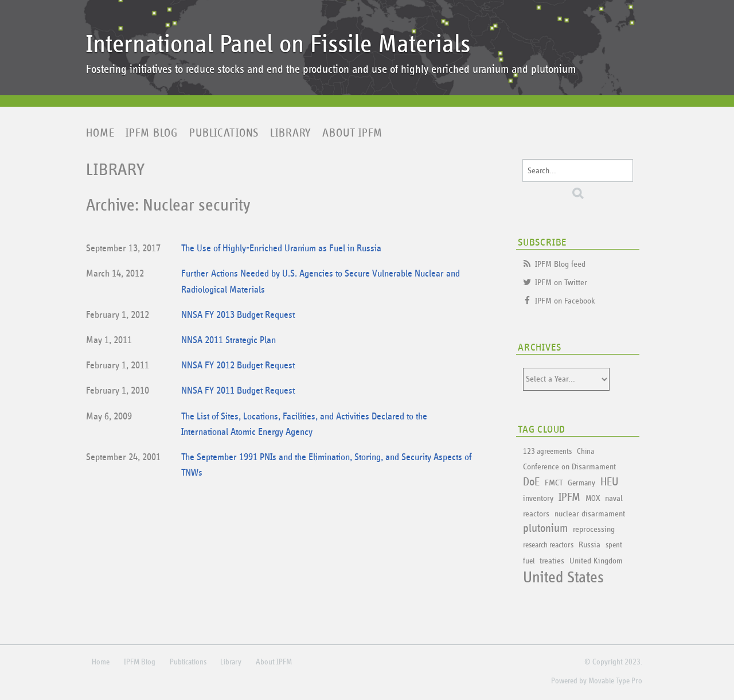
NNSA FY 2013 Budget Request (238, 315)
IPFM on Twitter (561, 283)
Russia (589, 545)
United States (563, 578)
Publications (224, 133)
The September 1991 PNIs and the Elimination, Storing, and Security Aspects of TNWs (326, 465)
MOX (593, 499)
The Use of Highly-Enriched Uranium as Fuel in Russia (281, 249)
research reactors (548, 545)
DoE (531, 482)
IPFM (569, 497)
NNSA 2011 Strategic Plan (229, 341)
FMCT (554, 483)
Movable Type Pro (615, 681)
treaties (552, 561)
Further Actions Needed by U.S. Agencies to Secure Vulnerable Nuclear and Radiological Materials (321, 282)
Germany (581, 483)
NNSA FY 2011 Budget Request (238, 391)
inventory (538, 498)
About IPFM (352, 133)
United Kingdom (596, 561)
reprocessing (594, 529)
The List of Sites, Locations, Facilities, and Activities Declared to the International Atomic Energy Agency (304, 425)
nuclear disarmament (590, 514)
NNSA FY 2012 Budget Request (238, 366)
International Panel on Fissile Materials (278, 44)
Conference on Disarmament (569, 467)
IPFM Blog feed (560, 264)
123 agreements (547, 452)
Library (290, 133)
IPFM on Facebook (565, 301)
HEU (609, 482)
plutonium (545, 528)
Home (100, 133)
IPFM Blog (152, 133)
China (585, 452)
